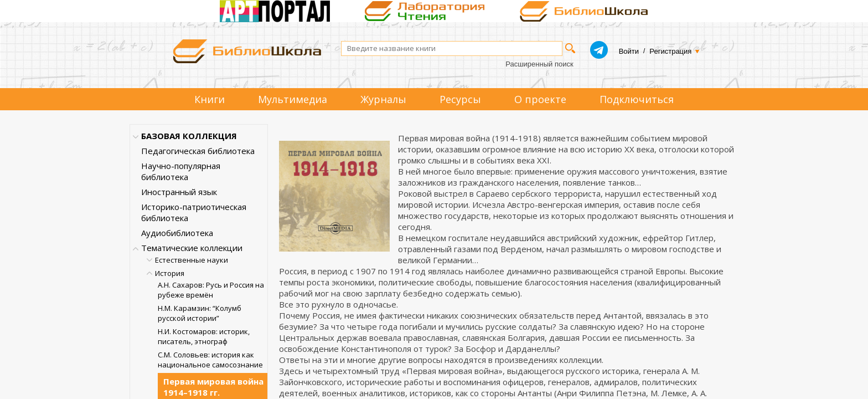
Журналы (383, 99)
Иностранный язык (179, 192)
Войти (629, 51)
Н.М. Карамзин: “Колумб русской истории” (200, 313)
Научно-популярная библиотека (181, 171)
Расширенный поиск (539, 64)
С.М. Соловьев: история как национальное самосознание (210, 360)
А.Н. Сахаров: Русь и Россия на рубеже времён (211, 290)
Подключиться (637, 99)
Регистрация (670, 51)
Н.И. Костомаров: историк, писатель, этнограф (204, 336)
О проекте (540, 99)
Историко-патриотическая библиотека (194, 212)
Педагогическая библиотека (198, 151)
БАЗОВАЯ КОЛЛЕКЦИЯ (189, 136)
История (170, 273)
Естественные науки (192, 260)
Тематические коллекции (192, 248)
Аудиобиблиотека (177, 233)
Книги (210, 99)
